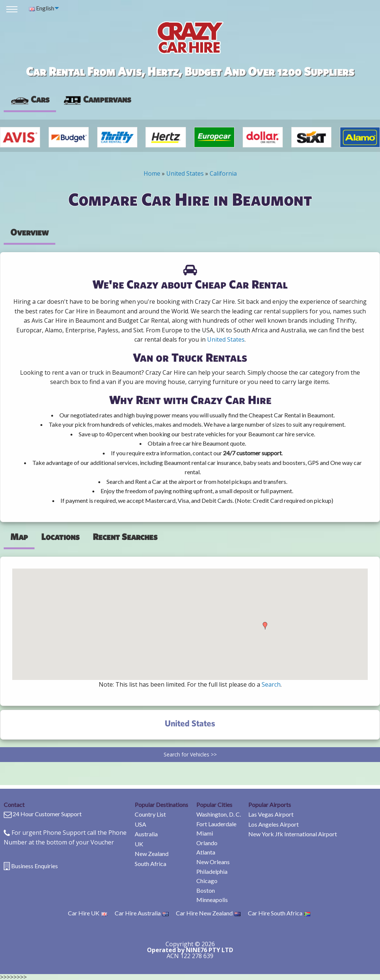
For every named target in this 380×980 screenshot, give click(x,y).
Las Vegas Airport (271, 814)
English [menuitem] (42, 8)
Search (271, 684)
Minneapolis (212, 900)
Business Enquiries (35, 866)
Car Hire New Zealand (208, 913)
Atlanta (206, 852)
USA (140, 824)
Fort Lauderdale (216, 824)
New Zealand (152, 854)
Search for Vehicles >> (190, 754)
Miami (205, 833)
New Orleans (213, 862)
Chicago (207, 881)
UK (139, 844)
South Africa (150, 864)
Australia (146, 834)
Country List (150, 814)
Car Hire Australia (142, 913)
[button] (265, 626)
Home (152, 173)
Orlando (207, 843)
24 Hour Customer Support (47, 814)
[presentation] (97, 100)
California (223, 173)
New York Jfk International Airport (293, 834)
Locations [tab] (60, 537)
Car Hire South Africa (279, 913)
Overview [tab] (30, 232)
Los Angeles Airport (273, 824)
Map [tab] (19, 537)
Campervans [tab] (97, 99)
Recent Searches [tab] (125, 537)
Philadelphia (212, 871)
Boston (206, 890)
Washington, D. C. (219, 814)
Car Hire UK (88, 913)
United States (185, 173)
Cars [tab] (30, 99)
